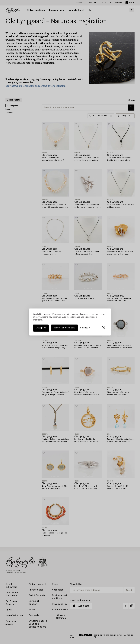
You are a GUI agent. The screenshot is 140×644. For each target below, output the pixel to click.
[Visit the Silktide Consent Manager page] (103, 328)
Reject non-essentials (64, 328)
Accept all (41, 328)
